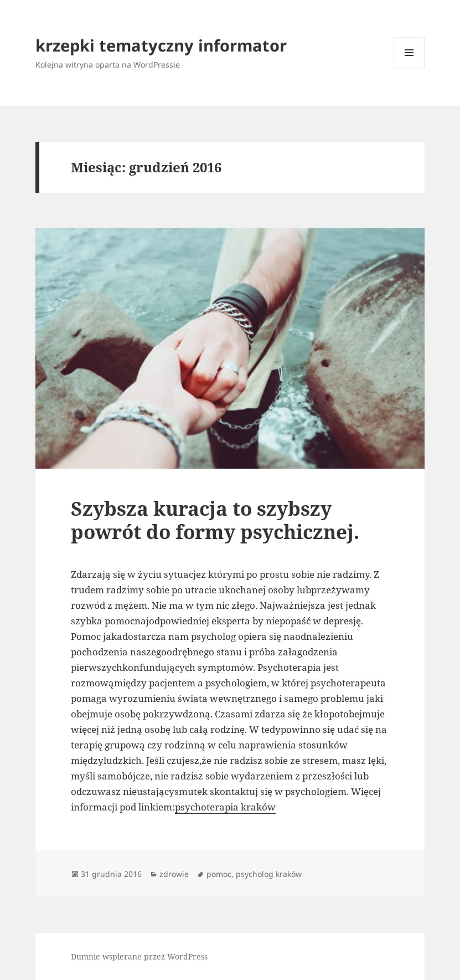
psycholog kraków (269, 874)
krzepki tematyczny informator (161, 45)
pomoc (219, 874)
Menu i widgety (409, 68)
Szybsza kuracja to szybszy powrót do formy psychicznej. (215, 520)
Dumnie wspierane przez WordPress (139, 956)
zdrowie (174, 874)
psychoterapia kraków (225, 807)
